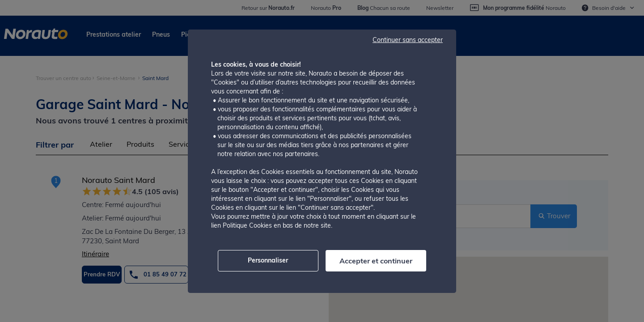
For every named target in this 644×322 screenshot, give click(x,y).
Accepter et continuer (376, 261)
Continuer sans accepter (408, 40)
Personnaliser (268, 260)
